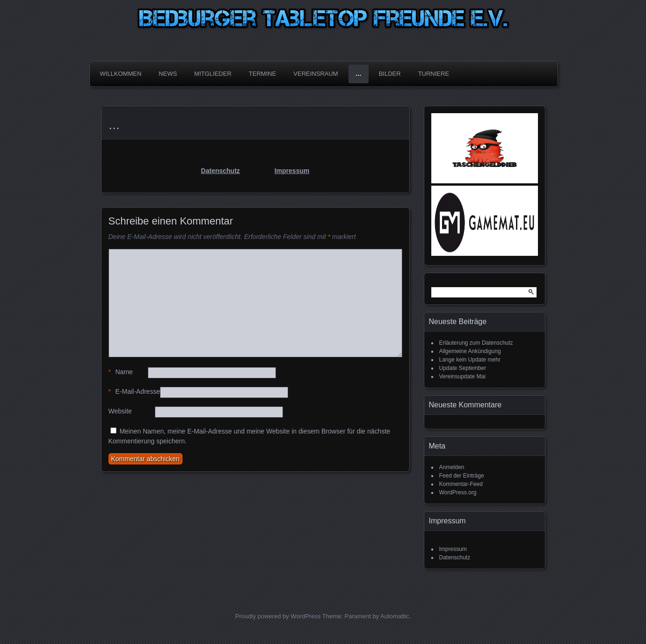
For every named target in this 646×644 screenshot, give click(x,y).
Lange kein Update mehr (470, 360)
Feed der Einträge (462, 476)
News (168, 74)
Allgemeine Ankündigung (470, 351)
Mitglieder (213, 74)
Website (120, 411)
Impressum (292, 171)
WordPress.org (458, 492)
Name (121, 372)
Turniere (434, 74)
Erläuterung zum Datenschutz (476, 343)
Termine (263, 74)
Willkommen (121, 74)
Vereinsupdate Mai (462, 376)
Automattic (395, 616)
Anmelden (452, 467)
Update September (463, 368)
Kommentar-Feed (461, 484)
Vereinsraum (316, 74)
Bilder (390, 74)
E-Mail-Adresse (134, 392)
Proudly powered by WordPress (278, 616)
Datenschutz (221, 171)
